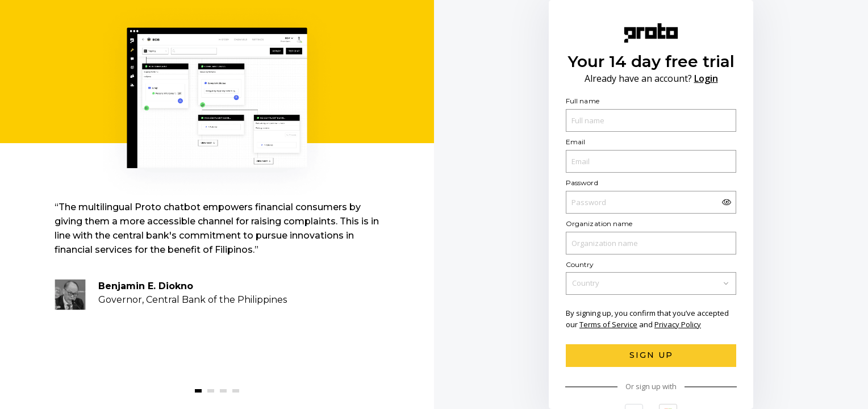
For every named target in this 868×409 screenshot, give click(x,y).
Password (582, 183)
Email (575, 142)
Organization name (599, 224)
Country (580, 264)
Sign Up (651, 355)
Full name (583, 101)
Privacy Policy (678, 324)
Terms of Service (608, 324)
